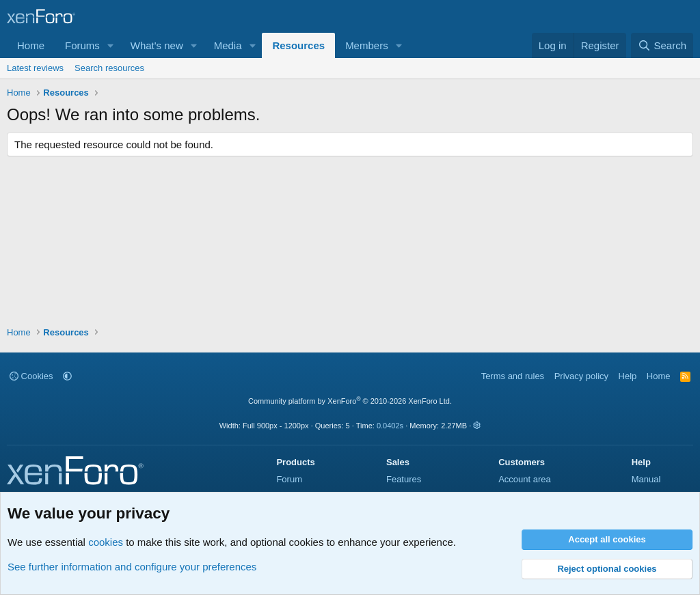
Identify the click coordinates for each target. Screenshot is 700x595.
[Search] (662, 45)
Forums (82, 45)
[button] (111, 45)
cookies (106, 542)
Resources (298, 45)
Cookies (31, 376)
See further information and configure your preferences (132, 567)
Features (404, 479)
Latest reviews (35, 68)
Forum (289, 479)
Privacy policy (581, 376)
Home (31, 45)
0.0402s (390, 426)
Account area (525, 479)
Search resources (109, 68)
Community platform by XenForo (350, 401)
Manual (646, 479)
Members (367, 45)
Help (628, 376)
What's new (157, 45)
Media (228, 45)
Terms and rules (513, 376)
